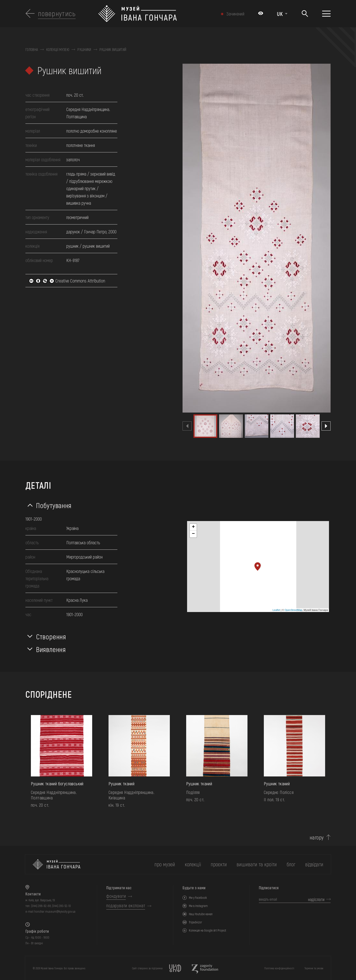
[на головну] (57, 864)
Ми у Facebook (198, 898)
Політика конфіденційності (279, 968)
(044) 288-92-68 (41, 906)
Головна (32, 50)
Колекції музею (58, 50)
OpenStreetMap (294, 610)
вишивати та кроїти (257, 864)
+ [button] (193, 527)
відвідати (314, 864)
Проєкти (219, 864)
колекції (193, 864)
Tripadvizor (195, 922)
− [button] (193, 534)
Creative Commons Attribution (67, 281)
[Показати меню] (326, 14)
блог (291, 864)
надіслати (316, 899)
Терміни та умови (314, 968)
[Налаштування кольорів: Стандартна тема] (261, 14)
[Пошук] (305, 14)
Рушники (84, 50)
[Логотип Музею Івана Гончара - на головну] (155, 14)
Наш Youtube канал (201, 914)
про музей (165, 864)
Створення (51, 636)
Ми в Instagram (198, 906)
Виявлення (51, 649)
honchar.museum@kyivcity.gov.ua (55, 911)
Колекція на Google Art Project (208, 930)
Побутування (54, 505)
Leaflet (276, 610)
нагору (317, 837)
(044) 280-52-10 (61, 906)
